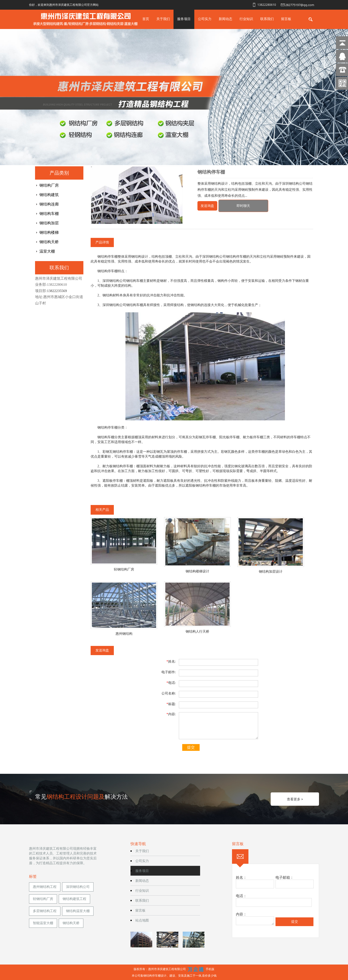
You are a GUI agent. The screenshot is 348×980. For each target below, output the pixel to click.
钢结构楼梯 (49, 232)
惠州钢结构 (124, 634)
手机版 (210, 969)
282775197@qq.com (300, 5)
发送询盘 (207, 206)
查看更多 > (295, 799)
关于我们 (163, 19)
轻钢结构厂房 (124, 569)
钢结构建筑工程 (74, 899)
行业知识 (246, 19)
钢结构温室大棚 (78, 911)
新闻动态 (225, 19)
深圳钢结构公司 (78, 887)
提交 (191, 747)
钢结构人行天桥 (197, 632)
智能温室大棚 (43, 923)
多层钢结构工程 (45, 911)
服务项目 (184, 19)
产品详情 (102, 242)
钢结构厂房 (49, 185)
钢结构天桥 (49, 242)
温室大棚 (47, 251)
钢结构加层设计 (271, 572)
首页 (146, 19)
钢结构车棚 (49, 214)
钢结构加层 (49, 223)
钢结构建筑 (49, 195)
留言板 (286, 19)
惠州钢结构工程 (45, 887)
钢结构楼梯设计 (197, 571)
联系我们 (267, 19)
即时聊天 (243, 206)
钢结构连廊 (49, 204)
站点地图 (142, 920)
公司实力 (205, 19)
